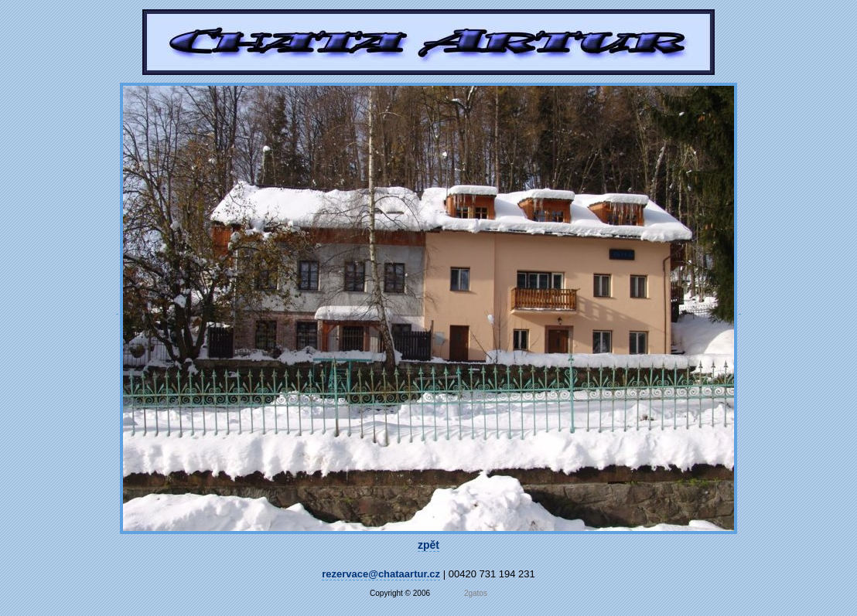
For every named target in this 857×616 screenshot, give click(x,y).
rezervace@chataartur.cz (381, 574)
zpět (428, 545)
